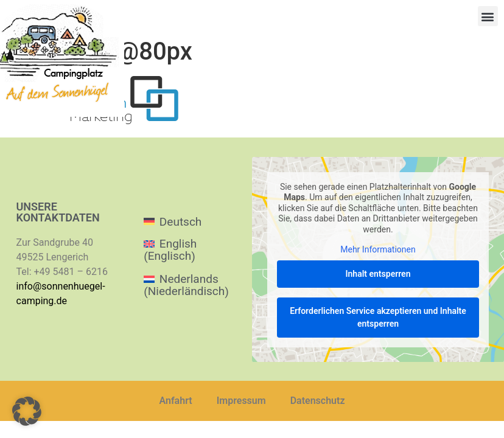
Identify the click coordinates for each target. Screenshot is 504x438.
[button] (488, 16)
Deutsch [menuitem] (180, 222)
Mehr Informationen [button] (378, 249)
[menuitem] (191, 221)
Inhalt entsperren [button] (378, 273)
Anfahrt (176, 401)
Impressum (241, 401)
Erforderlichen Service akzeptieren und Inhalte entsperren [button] (378, 317)
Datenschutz (318, 401)
